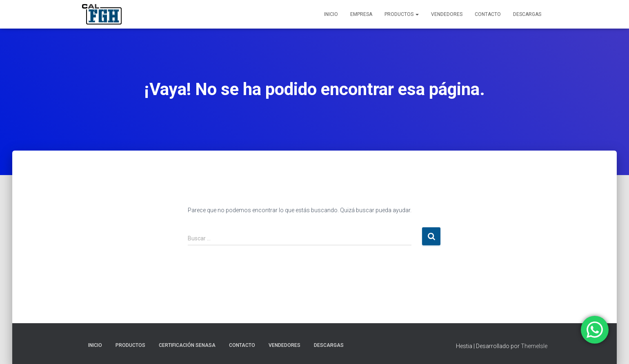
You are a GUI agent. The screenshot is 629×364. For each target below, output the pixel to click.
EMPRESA (361, 14)
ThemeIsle (534, 346)
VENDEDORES (447, 14)
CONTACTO (488, 14)
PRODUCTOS (402, 14)
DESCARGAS (527, 14)
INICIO (331, 14)
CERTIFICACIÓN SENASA (187, 345)
